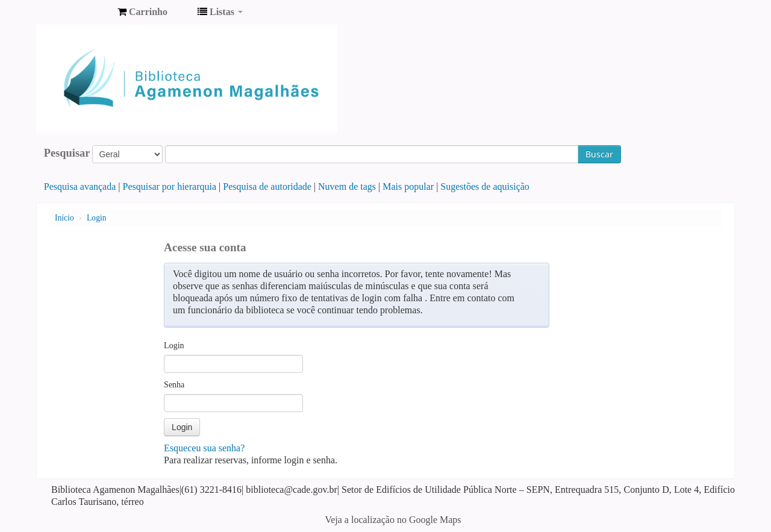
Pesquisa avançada (80, 186)
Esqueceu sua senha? (204, 448)
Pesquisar (67, 153)
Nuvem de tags (347, 186)
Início (64, 218)
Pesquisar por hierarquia (170, 186)
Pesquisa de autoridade (267, 186)
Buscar (599, 154)
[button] (142, 12)
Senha (174, 385)
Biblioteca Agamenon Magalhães (78, 12)
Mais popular (408, 186)
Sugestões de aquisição (485, 186)
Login (96, 218)
